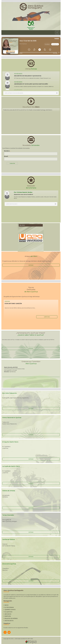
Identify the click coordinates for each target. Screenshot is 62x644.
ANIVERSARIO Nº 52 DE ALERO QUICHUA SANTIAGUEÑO (31, 84)
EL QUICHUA (8, 612)
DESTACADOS (9, 621)
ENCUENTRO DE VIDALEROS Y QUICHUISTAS (28, 76)
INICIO (7, 605)
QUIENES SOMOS (10, 609)
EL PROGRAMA (9, 607)
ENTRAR (31, 265)
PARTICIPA (8, 616)
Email (6, 156)
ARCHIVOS (8, 614)
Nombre (7, 151)
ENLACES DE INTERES (11, 618)
